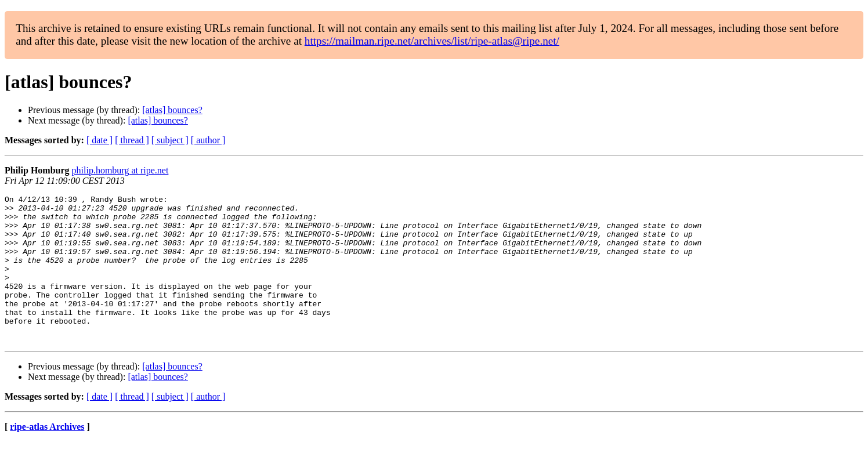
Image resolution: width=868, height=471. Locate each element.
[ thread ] (132, 140)
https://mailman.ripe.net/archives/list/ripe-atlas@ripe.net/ (432, 41)
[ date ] (100, 140)
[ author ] (208, 140)
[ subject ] (170, 140)
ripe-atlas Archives (47, 456)
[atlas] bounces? (172, 110)
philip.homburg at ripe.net (120, 170)
